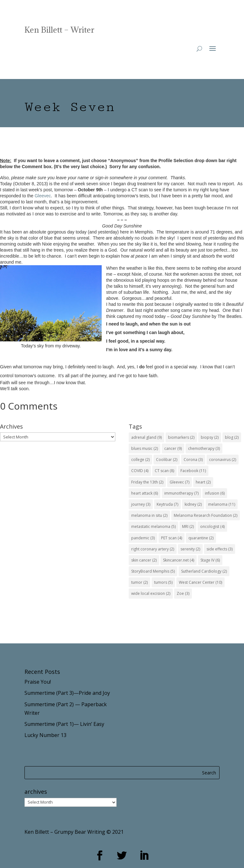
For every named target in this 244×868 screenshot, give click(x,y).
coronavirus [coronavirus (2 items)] (223, 460)
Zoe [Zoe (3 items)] (183, 593)
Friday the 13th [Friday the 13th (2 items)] (147, 482)
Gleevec (43, 196)
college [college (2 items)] (140, 460)
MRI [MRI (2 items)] (188, 526)
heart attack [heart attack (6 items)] (145, 493)
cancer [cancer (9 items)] (173, 448)
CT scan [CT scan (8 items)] (164, 471)
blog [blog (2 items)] (232, 437)
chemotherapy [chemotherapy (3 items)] (204, 448)
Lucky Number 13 (45, 735)
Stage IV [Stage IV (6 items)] (210, 560)
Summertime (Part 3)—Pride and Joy (67, 693)
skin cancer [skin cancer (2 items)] (144, 560)
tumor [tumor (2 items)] (139, 582)
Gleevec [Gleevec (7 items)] (180, 482)
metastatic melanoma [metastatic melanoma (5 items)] (153, 526)
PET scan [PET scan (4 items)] (172, 538)
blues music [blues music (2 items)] (145, 448)
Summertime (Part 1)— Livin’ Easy (64, 724)
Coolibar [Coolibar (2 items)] (167, 460)
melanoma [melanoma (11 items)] (222, 504)
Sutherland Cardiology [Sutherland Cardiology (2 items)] (204, 571)
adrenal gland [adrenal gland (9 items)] (146, 437)
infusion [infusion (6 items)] (215, 493)
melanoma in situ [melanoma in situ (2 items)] (149, 515)
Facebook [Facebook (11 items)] (193, 471)
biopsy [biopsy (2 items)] (210, 437)
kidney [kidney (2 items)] (193, 504)
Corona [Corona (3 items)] (193, 460)
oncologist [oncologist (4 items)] (212, 526)
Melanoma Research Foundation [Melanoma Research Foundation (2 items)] (206, 515)
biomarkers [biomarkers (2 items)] (181, 437)
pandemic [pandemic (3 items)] (143, 538)
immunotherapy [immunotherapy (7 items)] (181, 493)
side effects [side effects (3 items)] (220, 549)
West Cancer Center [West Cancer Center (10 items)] (200, 582)
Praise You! (38, 682)
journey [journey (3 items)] (141, 504)
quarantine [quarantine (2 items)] (201, 538)
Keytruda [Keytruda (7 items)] (167, 504)
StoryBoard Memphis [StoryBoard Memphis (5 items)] (153, 571)
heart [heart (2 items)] (203, 482)
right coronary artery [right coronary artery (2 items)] (153, 549)
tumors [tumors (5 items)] (163, 582)
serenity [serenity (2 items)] (190, 549)
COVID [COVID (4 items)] (140, 471)
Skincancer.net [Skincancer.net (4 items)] (179, 560)
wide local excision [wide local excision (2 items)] (151, 593)
